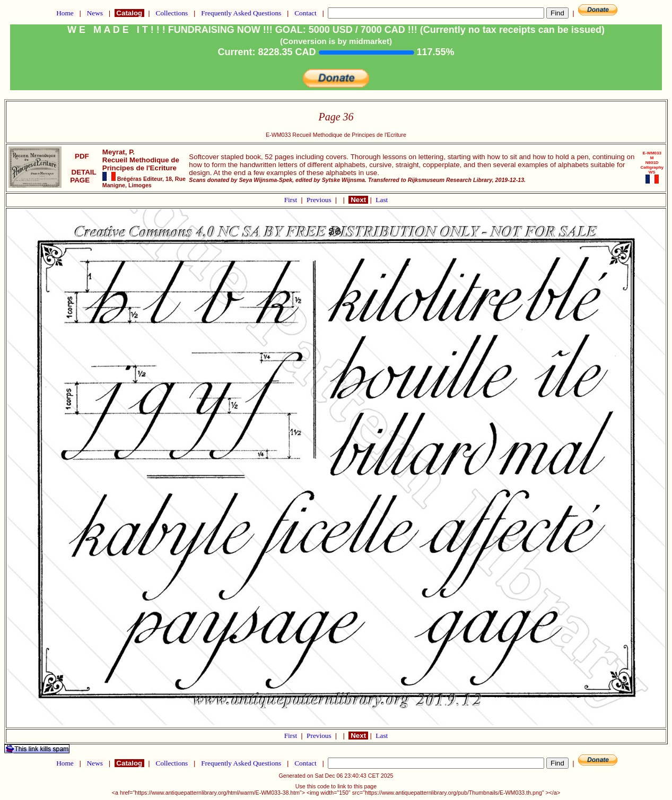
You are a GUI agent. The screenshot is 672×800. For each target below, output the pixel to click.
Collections (172, 13)
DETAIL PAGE (82, 176)
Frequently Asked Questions (241, 13)
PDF (82, 156)
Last (382, 200)
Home (65, 13)
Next (358, 200)
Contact (306, 13)
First (292, 200)
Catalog (129, 13)
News (95, 13)
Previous (320, 200)
